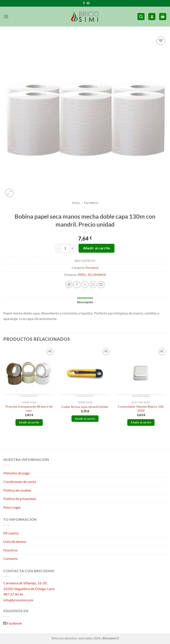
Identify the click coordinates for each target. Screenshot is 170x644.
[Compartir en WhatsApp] (69, 285)
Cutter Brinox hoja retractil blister (85, 407)
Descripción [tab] (85, 302)
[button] (6, 16)
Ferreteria (91, 203)
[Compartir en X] (85, 285)
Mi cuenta (11, 533)
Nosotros (11, 550)
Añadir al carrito (97, 248)
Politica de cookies (17, 490)
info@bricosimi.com (18, 600)
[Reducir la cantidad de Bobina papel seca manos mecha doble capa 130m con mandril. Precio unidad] (58, 248)
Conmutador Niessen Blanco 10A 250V (141, 409)
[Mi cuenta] (152, 17)
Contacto (11, 558)
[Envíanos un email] (88, 3)
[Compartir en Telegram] (101, 285)
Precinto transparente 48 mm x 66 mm (29, 409)
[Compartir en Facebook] (77, 285)
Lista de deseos (15, 541)
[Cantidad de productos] (65, 248)
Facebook (14, 623)
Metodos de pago (17, 473)
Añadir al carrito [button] (29, 422)
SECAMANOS (97, 275)
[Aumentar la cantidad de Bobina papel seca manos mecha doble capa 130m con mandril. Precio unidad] (72, 248)
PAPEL (82, 275)
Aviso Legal (12, 507)
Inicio (76, 203)
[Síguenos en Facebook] (84, 3)
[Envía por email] (93, 285)
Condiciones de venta (20, 482)
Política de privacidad (20, 499)
